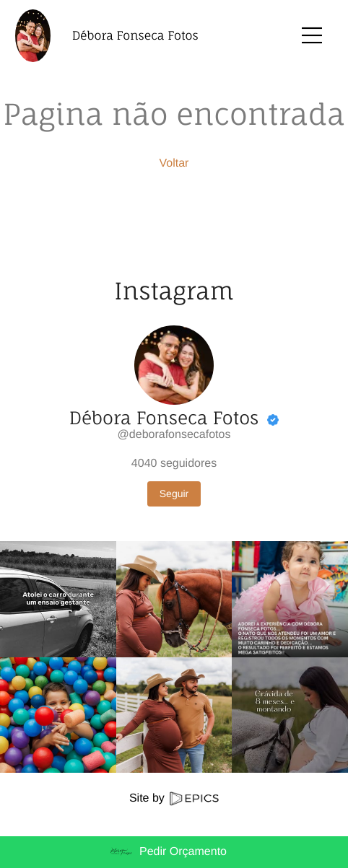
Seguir (174, 494)
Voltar (174, 163)
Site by (174, 798)
